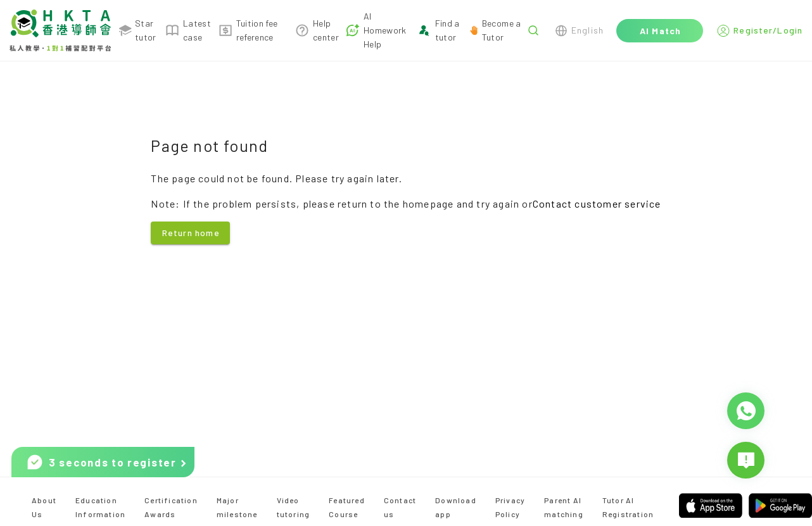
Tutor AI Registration (628, 507)
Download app (456, 507)
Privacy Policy (510, 507)
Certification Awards (171, 507)
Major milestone (237, 507)
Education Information (100, 507)
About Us (44, 507)
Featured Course (347, 507)
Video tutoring (294, 507)
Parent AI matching (564, 507)
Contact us (400, 507)
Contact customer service (597, 204)
